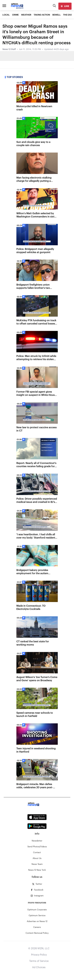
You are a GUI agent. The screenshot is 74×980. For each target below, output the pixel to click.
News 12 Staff (9, 49)
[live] (65, 6)
